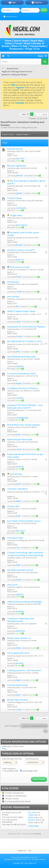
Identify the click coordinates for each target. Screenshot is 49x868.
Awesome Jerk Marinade (20, 439)
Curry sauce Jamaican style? (22, 373)
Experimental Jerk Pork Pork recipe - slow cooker (26, 456)
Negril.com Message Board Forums (17, 72)
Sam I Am (19, 391)
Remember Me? (10, 17)
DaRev (18, 572)
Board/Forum (13, 69)
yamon (19, 477)
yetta (18, 523)
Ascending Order (10, 771)
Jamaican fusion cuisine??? (21, 250)
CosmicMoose (21, 270)
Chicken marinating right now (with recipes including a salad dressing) (25, 554)
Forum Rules (33, 826)
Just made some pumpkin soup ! (24, 521)
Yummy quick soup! (17, 685)
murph (18, 656)
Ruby (4, 749)
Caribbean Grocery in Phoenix (23, 388)
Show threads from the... (12, 759)
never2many (21, 201)
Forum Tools (8, 134)
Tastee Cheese (15, 198)
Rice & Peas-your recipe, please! (23, 425)
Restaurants (16, 49)
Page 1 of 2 (26, 114)
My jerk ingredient (17, 166)
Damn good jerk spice (18, 653)
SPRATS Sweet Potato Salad (21, 311)
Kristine (19, 673)
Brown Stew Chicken (17, 700)
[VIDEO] (31, 820)
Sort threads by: (32, 759)
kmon (18, 427)
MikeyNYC (20, 186)
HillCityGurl (20, 410)
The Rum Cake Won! (17, 489)
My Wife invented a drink (20, 570)
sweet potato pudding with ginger (25, 602)
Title (5, 143)
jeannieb (19, 492)
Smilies (31, 815)
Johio (18, 329)
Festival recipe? (15, 149)
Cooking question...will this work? (24, 670)
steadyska (20, 604)
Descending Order (29, 771)
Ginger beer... (17, 215)
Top (46, 731)
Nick (17, 314)
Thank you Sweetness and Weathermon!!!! (21, 620)
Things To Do (32, 49)
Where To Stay (19, 46)
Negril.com (22, 850)
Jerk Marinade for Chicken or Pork (24, 341)
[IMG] (30, 817)
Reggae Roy (21, 702)
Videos (9, 43)
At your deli (13, 506)
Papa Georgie (21, 218)
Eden (18, 624)
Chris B (19, 284)
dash (18, 252)
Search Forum (22, 134)
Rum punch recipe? (20, 267)
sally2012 (19, 587)
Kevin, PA (19, 359)
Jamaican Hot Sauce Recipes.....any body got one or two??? (25, 406)
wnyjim (19, 376)
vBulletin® (24, 857)
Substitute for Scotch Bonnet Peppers (26, 327)
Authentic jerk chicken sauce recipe (23, 234)
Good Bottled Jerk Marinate (21, 357)
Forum (18, 43)
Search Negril (21, 41)
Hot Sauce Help (15, 538)
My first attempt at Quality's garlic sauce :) (26, 182)
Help (12, 3)
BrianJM (19, 238)
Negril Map (37, 41)
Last (45, 114)
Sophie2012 (20, 299)
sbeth (18, 459)
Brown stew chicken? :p (19, 638)
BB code (32, 812)
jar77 (18, 509)
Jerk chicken (13, 296)
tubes (18, 168)
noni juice (12, 585)
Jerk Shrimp (16, 474)
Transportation (38, 46)
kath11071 (20, 151)
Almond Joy (13, 282)
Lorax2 (18, 442)
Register (37, 3)
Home (8, 41)
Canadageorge (22, 540)
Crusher (19, 344)
